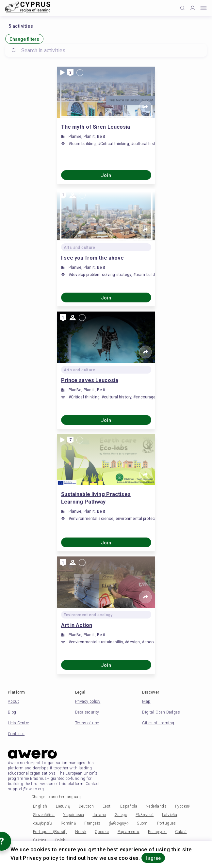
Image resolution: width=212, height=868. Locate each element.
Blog (12, 712)
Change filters (24, 39)
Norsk (81, 832)
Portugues (167, 823)
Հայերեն (43, 823)
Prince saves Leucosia (90, 380)
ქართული (119, 823)
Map (146, 701)
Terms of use (87, 723)
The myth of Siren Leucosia (96, 127)
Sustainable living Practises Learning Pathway (96, 498)
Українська (73, 815)
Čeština (40, 840)
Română (68, 823)
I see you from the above (93, 258)
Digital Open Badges (161, 712)
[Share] (145, 107)
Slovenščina (44, 815)
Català (181, 832)
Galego (121, 815)
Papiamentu (129, 832)
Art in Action (77, 625)
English (40, 806)
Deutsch (86, 806)
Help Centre (18, 723)
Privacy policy (88, 701)
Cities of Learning (158, 723)
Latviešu (170, 815)
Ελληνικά (145, 815)
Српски (102, 832)
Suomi (143, 823)
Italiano (99, 815)
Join (106, 175)
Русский (183, 806)
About (13, 701)
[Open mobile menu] (204, 8)
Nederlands (156, 806)
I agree (153, 858)
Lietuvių (63, 806)
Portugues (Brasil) (50, 832)
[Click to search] (182, 8)
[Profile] (193, 8)
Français (92, 823)
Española (129, 806)
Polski (61, 840)
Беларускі (157, 832)
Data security (87, 712)
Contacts (16, 734)
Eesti (107, 806)
